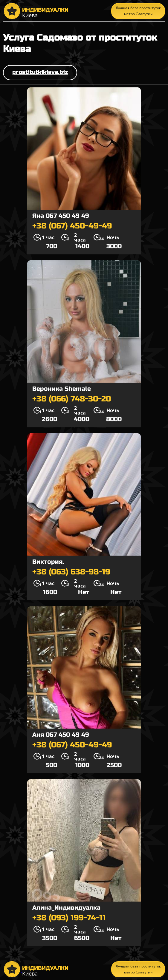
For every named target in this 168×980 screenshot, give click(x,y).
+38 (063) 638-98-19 (71, 572)
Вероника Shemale (62, 389)
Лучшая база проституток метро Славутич (138, 11)
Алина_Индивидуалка (66, 908)
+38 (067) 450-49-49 (72, 226)
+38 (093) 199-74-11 (69, 918)
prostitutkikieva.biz (40, 72)
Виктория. (48, 562)
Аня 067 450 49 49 (61, 735)
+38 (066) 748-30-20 (72, 399)
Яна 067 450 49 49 (61, 216)
